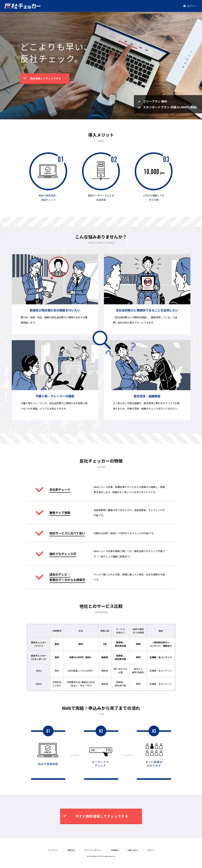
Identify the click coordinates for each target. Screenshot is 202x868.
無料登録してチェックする (46, 78)
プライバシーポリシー (93, 850)
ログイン (190, 6)
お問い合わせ (133, 850)
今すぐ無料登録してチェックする (102, 816)
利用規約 (115, 850)
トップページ (53, 850)
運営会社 (71, 850)
